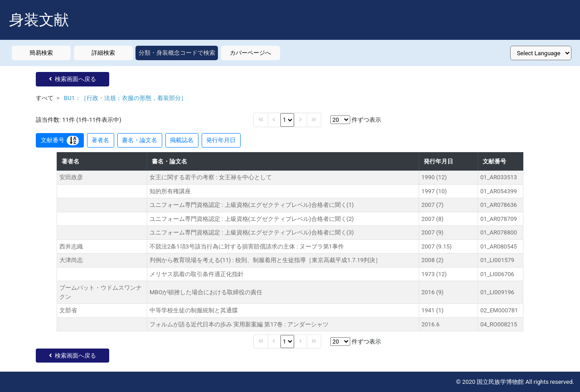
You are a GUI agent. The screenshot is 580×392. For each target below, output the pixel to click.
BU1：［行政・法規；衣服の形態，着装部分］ (125, 98)
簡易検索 (41, 53)
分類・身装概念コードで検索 (177, 53)
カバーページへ (250, 53)
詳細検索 (103, 53)
